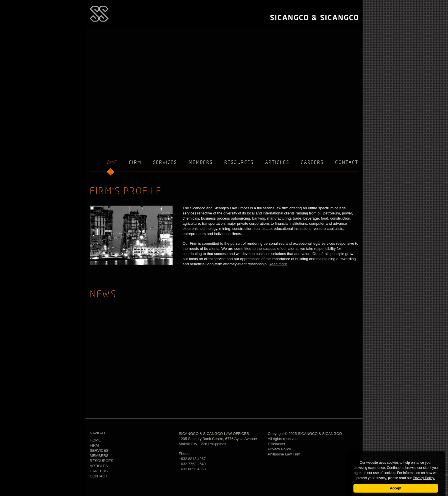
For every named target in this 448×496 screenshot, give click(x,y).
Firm (135, 163)
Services (165, 163)
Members (201, 163)
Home (95, 440)
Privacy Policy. (424, 478)
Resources (239, 163)
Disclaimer (276, 444)
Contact (347, 163)
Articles (277, 163)
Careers (312, 163)
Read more (278, 264)
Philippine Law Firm (284, 454)
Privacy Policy (279, 449)
